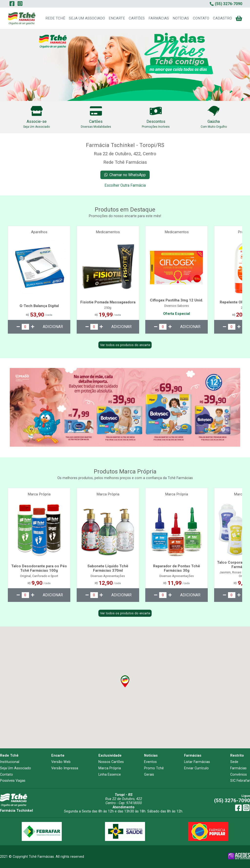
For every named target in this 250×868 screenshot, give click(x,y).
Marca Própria (110, 768)
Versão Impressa (65, 768)
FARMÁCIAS (159, 18)
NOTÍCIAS (181, 18)
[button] (125, 681)
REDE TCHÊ (55, 18)
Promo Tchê (154, 768)
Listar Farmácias (197, 762)
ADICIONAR (53, 327)
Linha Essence (110, 775)
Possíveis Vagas (13, 781)
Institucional (10, 762)
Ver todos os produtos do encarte (125, 345)
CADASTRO (222, 18)
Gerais (149, 775)
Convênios (239, 775)
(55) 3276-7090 (232, 800)
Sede (234, 762)
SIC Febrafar (240, 781)
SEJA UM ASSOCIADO (87, 18)
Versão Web (61, 762)
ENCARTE (117, 18)
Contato (6, 775)
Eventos (150, 762)
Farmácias (238, 768)
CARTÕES (137, 18)
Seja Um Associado (16, 768)
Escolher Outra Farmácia (125, 185)
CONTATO (201, 18)
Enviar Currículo (196, 768)
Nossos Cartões (111, 762)
